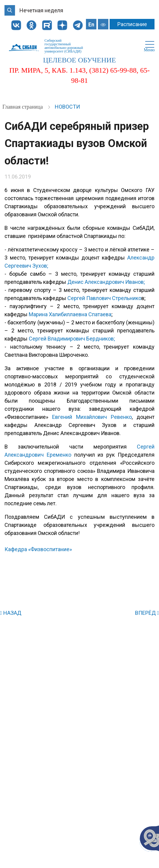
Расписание (132, 24)
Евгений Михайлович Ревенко (92, 417)
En (91, 24)
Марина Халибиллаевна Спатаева (70, 314)
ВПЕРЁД (147, 613)
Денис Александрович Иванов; (106, 282)
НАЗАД (11, 613)
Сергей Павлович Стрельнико (104, 298)
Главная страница (23, 107)
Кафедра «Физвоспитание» (38, 549)
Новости (67, 107)
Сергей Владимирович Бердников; (72, 339)
